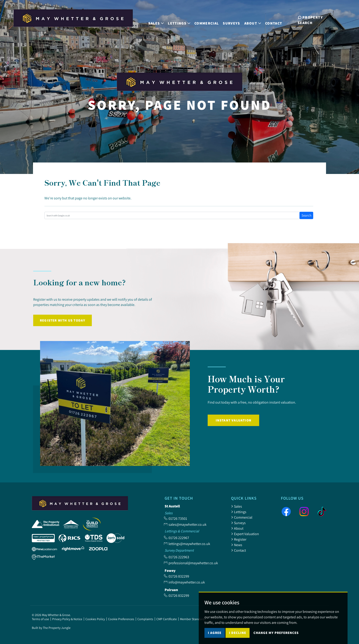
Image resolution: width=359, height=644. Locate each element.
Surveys (233, 20)
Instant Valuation (234, 420)
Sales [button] (158, 20)
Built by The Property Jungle (51, 628)
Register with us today (63, 320)
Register (239, 539)
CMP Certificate (167, 619)
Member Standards (193, 619)
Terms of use (40, 619)
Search (306, 215)
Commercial (208, 20)
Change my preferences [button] (276, 638)
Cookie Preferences (121, 619)
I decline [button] (238, 638)
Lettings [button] (181, 20)
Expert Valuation (245, 534)
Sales (237, 506)
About (237, 528)
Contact (276, 20)
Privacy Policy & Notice (67, 619)
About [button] (255, 20)
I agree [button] (215, 638)
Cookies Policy (95, 619)
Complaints (145, 619)
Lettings (239, 512)
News (237, 545)
